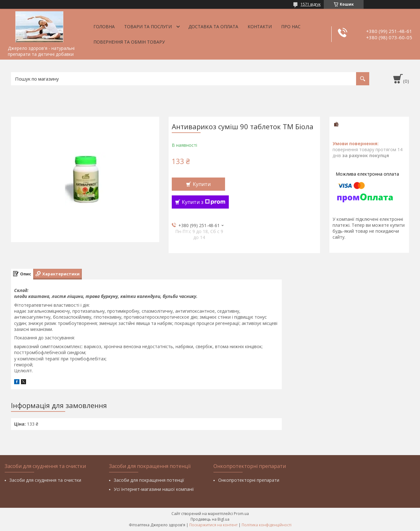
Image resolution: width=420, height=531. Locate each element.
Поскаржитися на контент (213, 525)
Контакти (260, 27)
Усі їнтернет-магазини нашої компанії (154, 489)
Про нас (291, 27)
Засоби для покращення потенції (149, 480)
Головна (104, 27)
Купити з (204, 202)
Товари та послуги (148, 27)
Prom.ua (241, 514)
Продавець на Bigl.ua (210, 519)
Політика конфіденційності (267, 525)
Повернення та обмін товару (129, 42)
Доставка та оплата (213, 27)
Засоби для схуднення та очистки (45, 480)
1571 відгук (311, 4)
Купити (202, 184)
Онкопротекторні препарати (249, 480)
